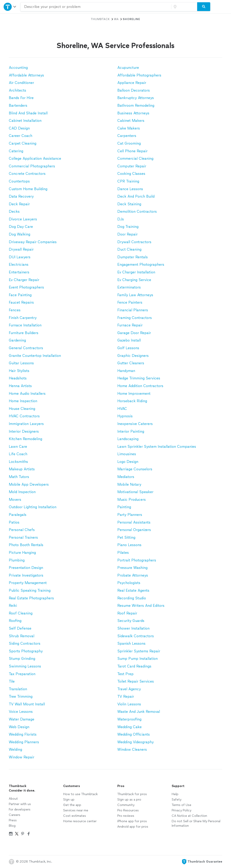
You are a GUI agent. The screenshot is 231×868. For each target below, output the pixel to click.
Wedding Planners (24, 742)
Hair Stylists (19, 371)
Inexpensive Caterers (135, 424)
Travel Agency (129, 689)
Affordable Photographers (139, 75)
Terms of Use (181, 805)
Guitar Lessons (21, 363)
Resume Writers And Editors (141, 606)
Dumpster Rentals (133, 257)
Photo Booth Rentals (26, 545)
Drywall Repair (21, 249)
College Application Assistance (35, 158)
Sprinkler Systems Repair (139, 651)
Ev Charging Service (134, 280)
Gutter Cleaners (131, 363)
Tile (12, 681)
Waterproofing (129, 719)
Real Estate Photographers (31, 598)
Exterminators (129, 287)
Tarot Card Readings (134, 666)
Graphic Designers (133, 356)
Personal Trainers (23, 537)
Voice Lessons (21, 712)
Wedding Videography (135, 742)
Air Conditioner (21, 83)
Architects (17, 90)
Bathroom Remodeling (136, 105)
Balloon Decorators (134, 90)
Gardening (17, 340)
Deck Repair (19, 204)
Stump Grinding (22, 659)
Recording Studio (132, 598)
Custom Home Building (28, 189)
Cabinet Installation (25, 121)
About (13, 799)
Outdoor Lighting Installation (33, 507)
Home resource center (80, 821)
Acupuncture (128, 68)
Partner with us (20, 804)
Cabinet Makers (131, 121)
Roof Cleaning (21, 613)
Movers (15, 500)
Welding (15, 749)
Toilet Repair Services (136, 681)
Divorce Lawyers (23, 219)
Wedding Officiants (134, 734)
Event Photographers (26, 287)
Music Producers (132, 500)
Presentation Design (26, 568)
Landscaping (128, 439)
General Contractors (26, 348)
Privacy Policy (181, 810)
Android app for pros (133, 827)
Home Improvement (134, 394)
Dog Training (128, 227)
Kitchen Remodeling (25, 439)
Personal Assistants (134, 522)
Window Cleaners (132, 749)
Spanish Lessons (131, 643)
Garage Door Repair (134, 333)
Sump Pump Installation (137, 659)
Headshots (18, 378)
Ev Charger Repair (24, 280)
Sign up (69, 800)
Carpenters (127, 136)
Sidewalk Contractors (136, 636)
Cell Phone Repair (132, 151)
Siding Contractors (25, 643)
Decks (14, 211)
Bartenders (18, 105)
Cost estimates (75, 816)
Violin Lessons (129, 704)
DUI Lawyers (20, 257)
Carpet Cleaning (23, 143)
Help (175, 794)
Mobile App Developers (29, 484)
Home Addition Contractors (140, 386)
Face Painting (20, 295)
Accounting (18, 68)
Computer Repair (132, 166)
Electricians (19, 264)
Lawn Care (18, 447)
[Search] (204, 7)
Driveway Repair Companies (33, 242)
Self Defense (20, 628)
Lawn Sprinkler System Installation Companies (157, 447)
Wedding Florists (23, 734)
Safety (177, 800)
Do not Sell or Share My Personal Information (196, 823)
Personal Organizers (134, 530)
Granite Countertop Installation (35, 356)
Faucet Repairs (21, 302)
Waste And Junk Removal (139, 712)
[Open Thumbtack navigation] (10, 7)
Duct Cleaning (129, 249)
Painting (124, 507)
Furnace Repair (130, 325)
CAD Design (19, 128)
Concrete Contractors (27, 174)
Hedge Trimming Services (139, 378)
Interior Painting (131, 431)
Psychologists (129, 583)
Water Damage (22, 719)
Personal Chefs (22, 530)
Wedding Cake (129, 727)
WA (116, 19)
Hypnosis (125, 416)
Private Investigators (26, 575)
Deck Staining (129, 204)
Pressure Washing (132, 568)
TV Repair (126, 696)
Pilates (123, 553)
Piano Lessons (129, 545)
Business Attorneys (133, 113)
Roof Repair (127, 613)
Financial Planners (133, 310)
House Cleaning (22, 409)
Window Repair (22, 757)
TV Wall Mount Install (27, 704)
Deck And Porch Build (136, 196)
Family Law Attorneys (135, 295)
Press (13, 820)
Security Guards (131, 621)
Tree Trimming (21, 696)
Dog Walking (20, 234)
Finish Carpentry (23, 318)
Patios (14, 522)
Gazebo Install (129, 340)
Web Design (19, 727)
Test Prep (125, 674)
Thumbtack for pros (132, 794)
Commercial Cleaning (135, 158)
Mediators (126, 477)
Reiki (13, 606)
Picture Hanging (22, 553)
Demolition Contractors (137, 211)
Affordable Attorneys (26, 75)
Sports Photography (26, 651)
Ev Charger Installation (136, 272)
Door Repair (127, 234)
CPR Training (128, 181)
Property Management (28, 583)
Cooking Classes (131, 174)
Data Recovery (21, 196)
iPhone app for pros (132, 821)
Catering (16, 151)
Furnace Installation (25, 325)
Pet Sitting (126, 537)
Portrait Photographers (137, 560)
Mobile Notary (129, 484)
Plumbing (17, 560)
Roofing (15, 621)
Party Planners (130, 515)
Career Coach (21, 136)
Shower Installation (133, 628)
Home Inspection (23, 401)
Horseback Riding (132, 401)
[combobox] (96, 7)
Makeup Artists (22, 469)
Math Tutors (19, 477)
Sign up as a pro (129, 800)
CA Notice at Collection (189, 816)
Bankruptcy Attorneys (136, 98)
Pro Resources (128, 810)
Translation (18, 689)
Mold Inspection (22, 492)
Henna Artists (20, 386)
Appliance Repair (132, 83)
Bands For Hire (21, 98)
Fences (15, 310)
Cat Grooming (129, 143)
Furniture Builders (24, 333)
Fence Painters (130, 302)
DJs (121, 219)
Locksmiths (18, 462)
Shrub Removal (22, 636)
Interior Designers (24, 431)
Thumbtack (100, 19)
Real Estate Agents (133, 590)
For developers (20, 809)
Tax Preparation (22, 674)
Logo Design (128, 462)
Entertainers (19, 272)
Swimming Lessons (25, 666)
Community (126, 805)
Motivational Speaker (135, 492)
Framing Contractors (135, 318)
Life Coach (18, 454)
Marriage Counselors (135, 469)
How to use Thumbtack (80, 794)
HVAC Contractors (24, 416)
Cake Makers (129, 128)
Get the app (72, 805)
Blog (12, 826)
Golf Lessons (128, 348)
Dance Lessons (130, 189)
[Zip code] (184, 7)
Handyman (126, 371)
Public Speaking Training (30, 590)
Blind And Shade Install (28, 113)
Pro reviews (126, 816)
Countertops (19, 181)
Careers (15, 815)
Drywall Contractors (134, 242)
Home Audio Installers (27, 394)
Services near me (76, 810)
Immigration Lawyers (26, 424)
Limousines (127, 454)
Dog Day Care (21, 227)
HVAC (122, 409)
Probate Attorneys (133, 575)
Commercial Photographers (32, 166)
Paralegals (18, 515)
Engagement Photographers (141, 264)
